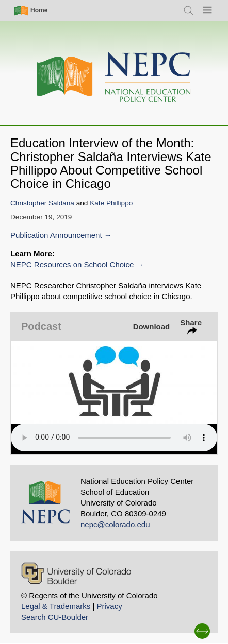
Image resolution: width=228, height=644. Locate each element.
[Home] (114, 77)
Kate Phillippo (111, 203)
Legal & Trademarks (56, 606)
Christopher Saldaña (42, 203)
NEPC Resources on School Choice (72, 264)
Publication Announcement (56, 235)
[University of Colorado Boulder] (76, 573)
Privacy (109, 606)
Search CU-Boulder (55, 617)
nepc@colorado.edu (115, 524)
